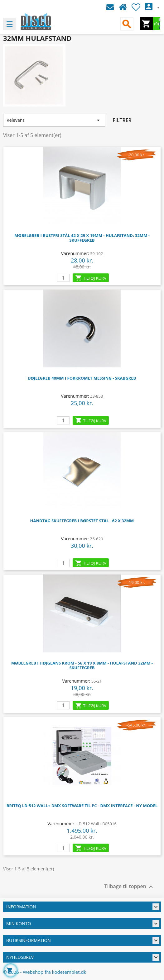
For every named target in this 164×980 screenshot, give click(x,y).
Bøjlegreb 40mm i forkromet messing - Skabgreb (82, 378)
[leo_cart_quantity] (63, 278)
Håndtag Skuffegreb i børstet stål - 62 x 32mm (82, 521)
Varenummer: (75, 253)
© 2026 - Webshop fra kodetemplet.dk (45, 972)
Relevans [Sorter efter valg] (54, 120)
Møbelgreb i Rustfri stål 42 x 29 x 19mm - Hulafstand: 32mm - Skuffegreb (82, 238)
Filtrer (122, 120)
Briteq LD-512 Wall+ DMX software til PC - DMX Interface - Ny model (82, 806)
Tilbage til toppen (129, 887)
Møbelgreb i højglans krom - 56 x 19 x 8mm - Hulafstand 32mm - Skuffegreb (82, 665)
